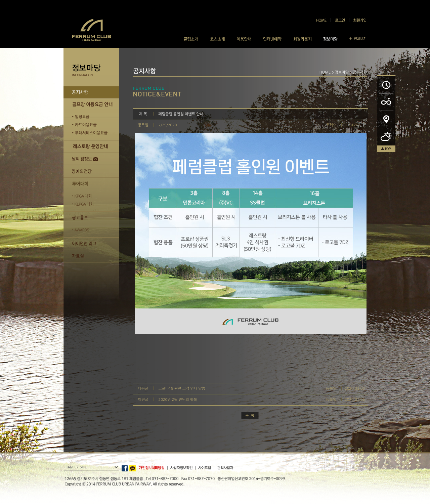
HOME (325, 72)
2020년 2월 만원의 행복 (178, 400)
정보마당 (342, 72)
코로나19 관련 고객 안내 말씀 (182, 389)
